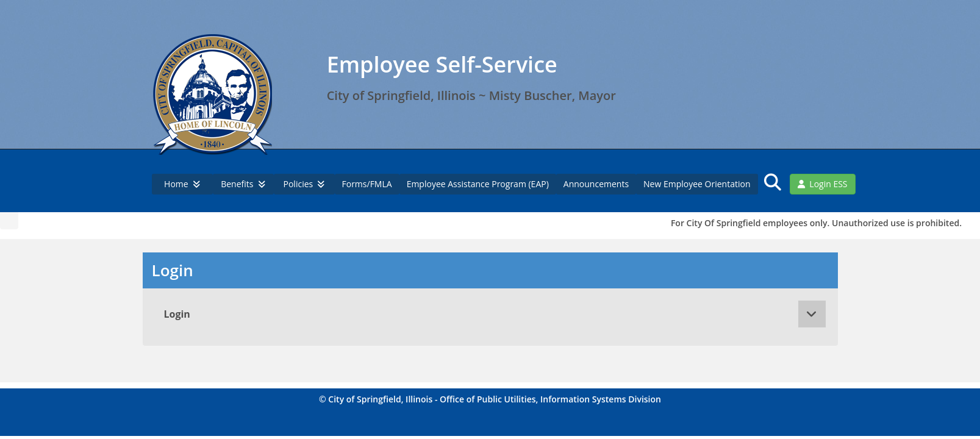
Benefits (243, 184)
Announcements (596, 184)
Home (182, 184)
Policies (304, 184)
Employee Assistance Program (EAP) (478, 184)
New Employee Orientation (697, 184)
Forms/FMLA (367, 184)
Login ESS (823, 184)
